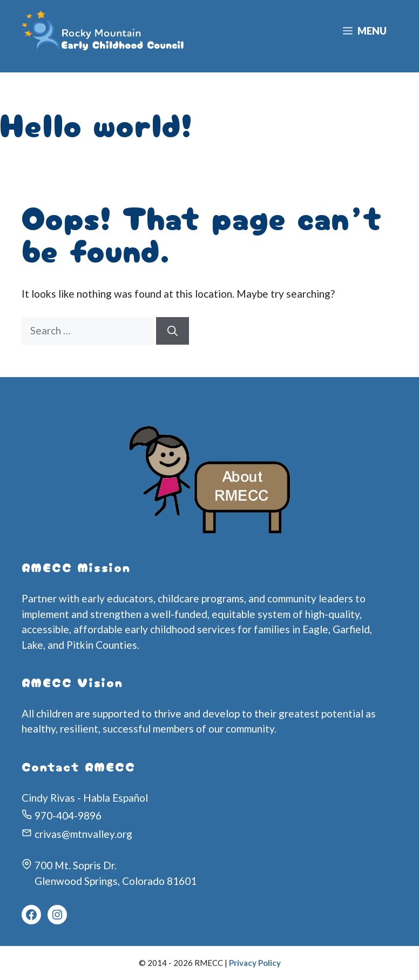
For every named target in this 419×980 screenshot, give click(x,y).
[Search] (173, 331)
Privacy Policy (255, 963)
